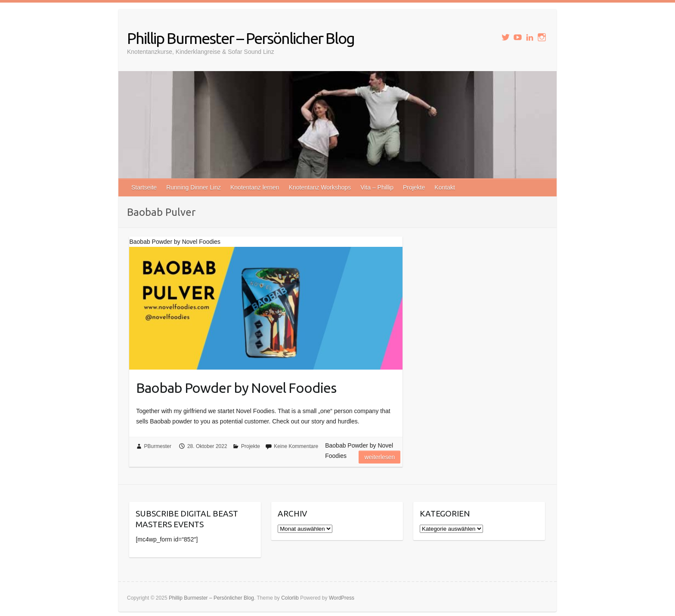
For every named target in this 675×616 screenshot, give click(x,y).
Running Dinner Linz (194, 187)
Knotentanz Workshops (320, 187)
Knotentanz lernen (255, 187)
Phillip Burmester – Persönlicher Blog (241, 38)
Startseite (144, 187)
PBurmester (158, 446)
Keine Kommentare (296, 446)
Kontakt (444, 187)
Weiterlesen (379, 457)
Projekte (414, 187)
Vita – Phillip (377, 187)
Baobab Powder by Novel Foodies (236, 388)
